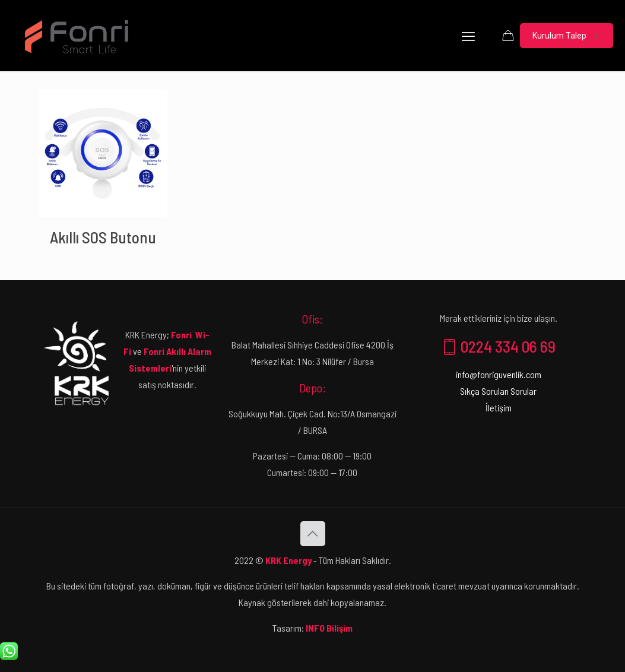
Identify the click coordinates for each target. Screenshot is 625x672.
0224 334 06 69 (499, 346)
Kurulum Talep (567, 36)
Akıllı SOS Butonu (103, 237)
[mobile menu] (468, 36)
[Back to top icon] (313, 534)
